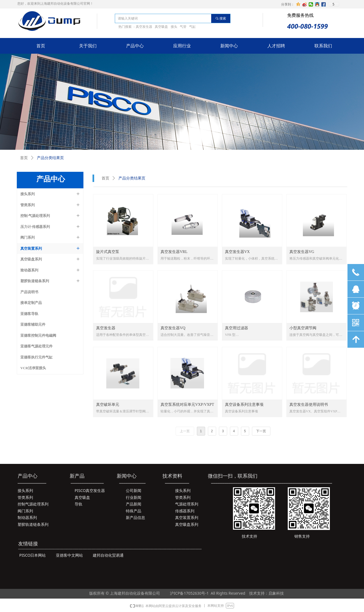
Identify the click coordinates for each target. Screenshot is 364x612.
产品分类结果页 (132, 178)
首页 (105, 178)
